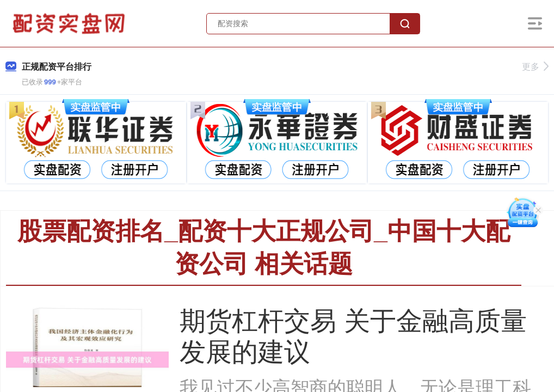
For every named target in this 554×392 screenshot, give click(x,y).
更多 (535, 67)
